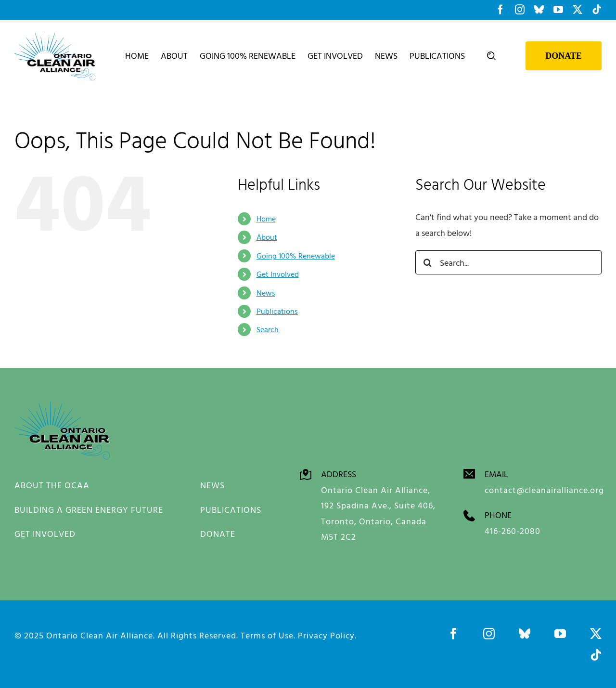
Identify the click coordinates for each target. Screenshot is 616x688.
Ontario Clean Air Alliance (100, 635)
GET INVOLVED (45, 534)
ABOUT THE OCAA (52, 485)
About (267, 237)
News (266, 292)
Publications (277, 311)
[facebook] (453, 633)
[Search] (427, 262)
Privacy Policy (326, 635)
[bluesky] (525, 633)
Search (268, 329)
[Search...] (508, 262)
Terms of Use (267, 635)
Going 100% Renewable (296, 256)
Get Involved (278, 274)
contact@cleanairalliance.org (544, 490)
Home (266, 219)
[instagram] (489, 633)
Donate (564, 56)
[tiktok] (596, 654)
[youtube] (560, 633)
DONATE (218, 534)
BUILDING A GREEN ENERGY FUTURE (89, 509)
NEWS (212, 485)
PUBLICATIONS (231, 509)
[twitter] (596, 633)
